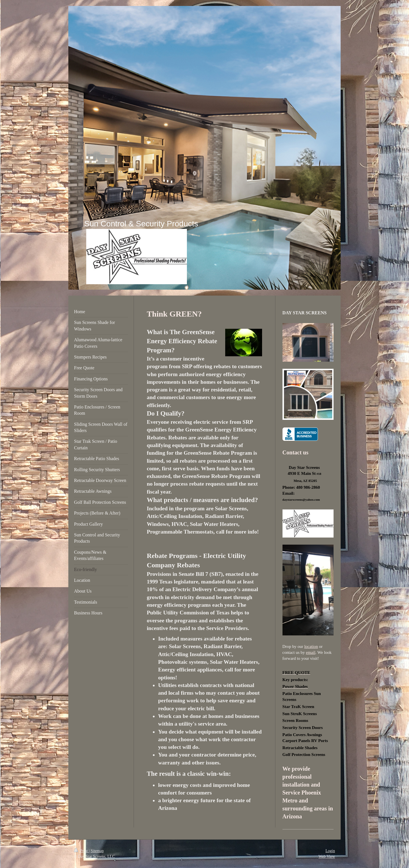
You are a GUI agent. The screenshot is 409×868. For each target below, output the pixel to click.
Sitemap (97, 851)
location (311, 646)
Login (330, 851)
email (311, 652)
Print (81, 851)
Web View (327, 857)
